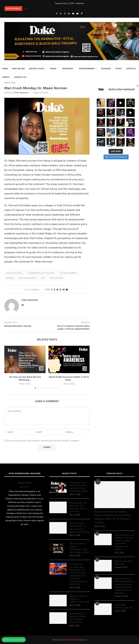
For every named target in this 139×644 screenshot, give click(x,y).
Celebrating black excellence (41, 273)
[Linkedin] (69, 14)
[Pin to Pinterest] (57, 290)
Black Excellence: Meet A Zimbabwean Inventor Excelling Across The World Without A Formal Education (124, 586)
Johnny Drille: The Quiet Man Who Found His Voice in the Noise (78, 507)
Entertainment (87, 69)
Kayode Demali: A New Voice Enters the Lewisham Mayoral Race (78, 618)
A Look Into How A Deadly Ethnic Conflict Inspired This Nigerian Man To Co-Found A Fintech (113, 517)
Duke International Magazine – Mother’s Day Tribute (79, 599)
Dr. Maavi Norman (68, 273)
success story (57, 278)
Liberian (10, 278)
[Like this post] (48, 290)
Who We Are (18, 69)
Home (5, 69)
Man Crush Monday (27, 278)
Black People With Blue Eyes (123, 563)
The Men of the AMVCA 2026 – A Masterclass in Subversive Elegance (80, 528)
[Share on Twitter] (54, 290)
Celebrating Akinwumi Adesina (123, 606)
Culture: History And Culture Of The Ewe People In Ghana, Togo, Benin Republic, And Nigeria (124, 542)
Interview (68, 69)
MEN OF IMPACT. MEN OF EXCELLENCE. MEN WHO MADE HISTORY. (80, 548)
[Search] (138, 86)
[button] (25, 9)
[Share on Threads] (60, 290)
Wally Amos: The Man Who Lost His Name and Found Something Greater (79, 487)
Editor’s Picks (37, 69)
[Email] (77, 14)
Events (6, 77)
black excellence (14, 273)
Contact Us (20, 77)
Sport (119, 69)
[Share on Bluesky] (64, 290)
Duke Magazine (21, 93)
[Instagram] (65, 14)
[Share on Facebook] (52, 290)
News (53, 69)
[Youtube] (73, 14)
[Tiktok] (82, 14)
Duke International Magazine (75, 640)
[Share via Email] (67, 290)
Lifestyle (131, 69)
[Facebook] (57, 14)
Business (106, 69)
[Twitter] (61, 14)
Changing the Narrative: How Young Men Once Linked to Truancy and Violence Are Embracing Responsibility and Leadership (78, 574)
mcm (43, 278)
